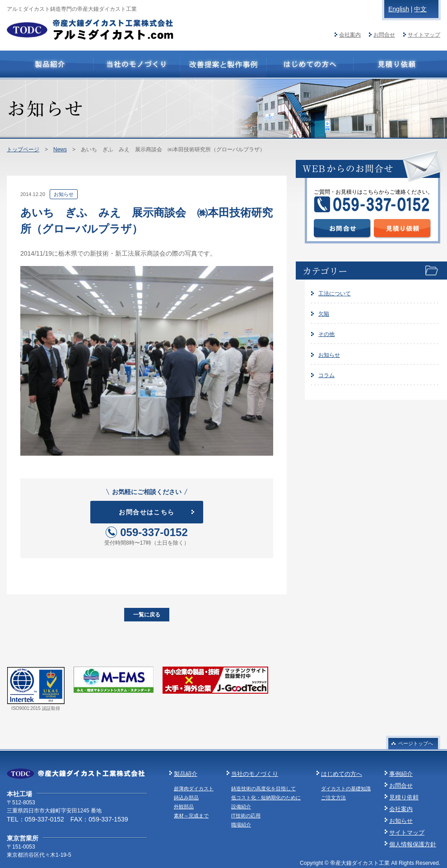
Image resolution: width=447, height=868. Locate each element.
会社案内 (350, 35)
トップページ (23, 149)
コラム (326, 375)
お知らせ (329, 355)
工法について (335, 294)
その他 (326, 334)
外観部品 (184, 807)
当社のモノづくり (255, 774)
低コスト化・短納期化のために (266, 798)
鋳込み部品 (186, 798)
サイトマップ (424, 35)
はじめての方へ (342, 774)
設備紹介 (241, 807)
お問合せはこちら (147, 512)
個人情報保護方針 (413, 844)
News (60, 149)
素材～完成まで (191, 816)
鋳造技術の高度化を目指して (263, 789)
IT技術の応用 (246, 816)
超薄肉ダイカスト (194, 789)
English (399, 9)
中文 (420, 9)
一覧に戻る (147, 615)
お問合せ (384, 35)
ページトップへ (416, 743)
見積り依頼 (404, 797)
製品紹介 (186, 774)
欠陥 (324, 314)
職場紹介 (241, 825)
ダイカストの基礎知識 (346, 789)
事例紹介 (401, 774)
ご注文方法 (333, 798)
